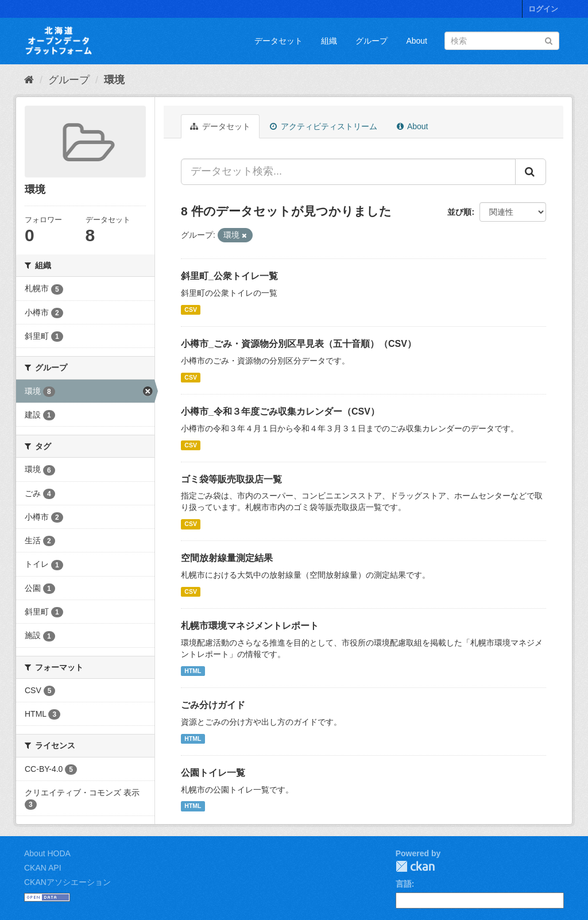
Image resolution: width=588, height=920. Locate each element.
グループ (372, 41)
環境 (114, 80)
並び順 (459, 212)
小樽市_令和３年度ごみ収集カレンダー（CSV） (280, 411)
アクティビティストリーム (324, 126)
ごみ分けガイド (213, 705)
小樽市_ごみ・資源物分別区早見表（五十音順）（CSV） (299, 344)
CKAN (415, 866)
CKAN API (43, 868)
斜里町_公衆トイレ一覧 (229, 276)
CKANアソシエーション (67, 882)
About (417, 41)
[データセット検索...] (348, 172)
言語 (404, 884)
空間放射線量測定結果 (227, 558)
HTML (193, 671)
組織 (329, 41)
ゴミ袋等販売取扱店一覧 (231, 479)
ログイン (543, 9)
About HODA (47, 853)
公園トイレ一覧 (213, 773)
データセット (278, 41)
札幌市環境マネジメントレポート (250, 626)
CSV (191, 310)
